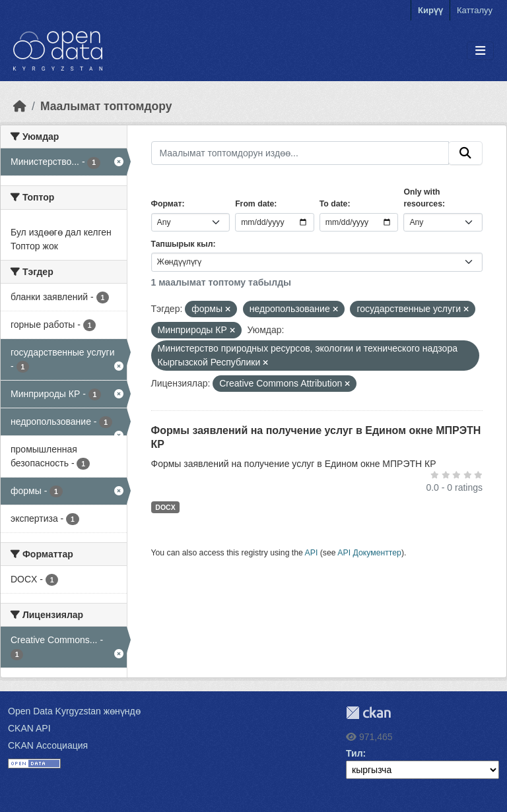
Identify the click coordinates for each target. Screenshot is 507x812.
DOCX (165, 507)
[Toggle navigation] (480, 51)
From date (254, 204)
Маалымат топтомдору (106, 106)
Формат (167, 204)
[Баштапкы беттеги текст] (20, 106)
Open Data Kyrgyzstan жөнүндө (74, 711)
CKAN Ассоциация (48, 745)
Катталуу (475, 10)
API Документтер (369, 553)
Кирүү (430, 10)
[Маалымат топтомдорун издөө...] (300, 153)
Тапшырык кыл (182, 244)
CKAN (368, 713)
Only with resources (423, 198)
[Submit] (465, 153)
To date (334, 204)
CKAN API (29, 728)
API (312, 553)
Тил (355, 753)
